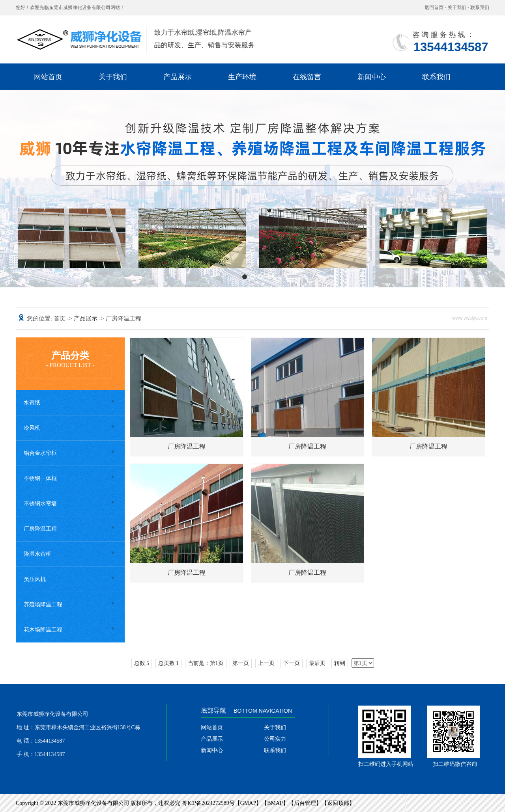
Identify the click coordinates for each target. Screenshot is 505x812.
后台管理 (305, 803)
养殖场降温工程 (43, 604)
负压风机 (35, 579)
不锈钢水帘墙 (40, 504)
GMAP (248, 803)
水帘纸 (32, 403)
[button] (245, 277)
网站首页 (48, 77)
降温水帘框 (37, 554)
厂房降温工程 (40, 529)
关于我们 (457, 7)
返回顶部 (338, 803)
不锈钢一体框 (40, 478)
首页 (60, 318)
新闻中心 (372, 77)
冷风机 (32, 428)
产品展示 (178, 77)
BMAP (275, 803)
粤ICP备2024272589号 (208, 803)
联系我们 (480, 7)
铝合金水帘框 (40, 453)
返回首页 (434, 7)
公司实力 (282, 739)
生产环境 (242, 77)
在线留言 (307, 77)
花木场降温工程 (43, 630)
